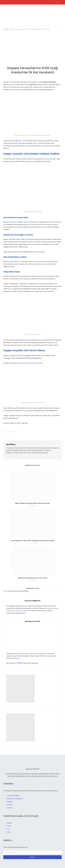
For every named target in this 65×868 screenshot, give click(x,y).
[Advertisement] (32, 47)
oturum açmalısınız (23, 591)
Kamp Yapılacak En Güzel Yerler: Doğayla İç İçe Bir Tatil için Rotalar (33, 541)
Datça (9, 832)
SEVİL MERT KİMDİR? (13, 796)
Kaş (8, 829)
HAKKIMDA (20, 663)
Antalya (9, 823)
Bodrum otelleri (16, 611)
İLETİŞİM (10, 805)
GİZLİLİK (10, 808)
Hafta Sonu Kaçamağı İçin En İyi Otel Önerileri (33, 578)
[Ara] (55, 2)
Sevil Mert (11, 444)
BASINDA (10, 802)
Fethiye (9, 826)
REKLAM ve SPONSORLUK (15, 799)
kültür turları (27, 611)
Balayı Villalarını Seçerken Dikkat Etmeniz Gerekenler (33, 503)
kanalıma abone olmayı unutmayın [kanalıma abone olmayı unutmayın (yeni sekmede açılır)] (32, 363)
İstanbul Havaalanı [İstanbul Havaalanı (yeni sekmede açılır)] (19, 143)
